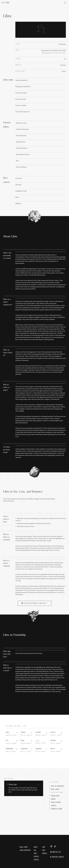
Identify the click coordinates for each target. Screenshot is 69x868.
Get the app (46, 53)
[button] (24, 788)
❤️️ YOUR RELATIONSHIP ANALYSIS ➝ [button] (35, 603)
